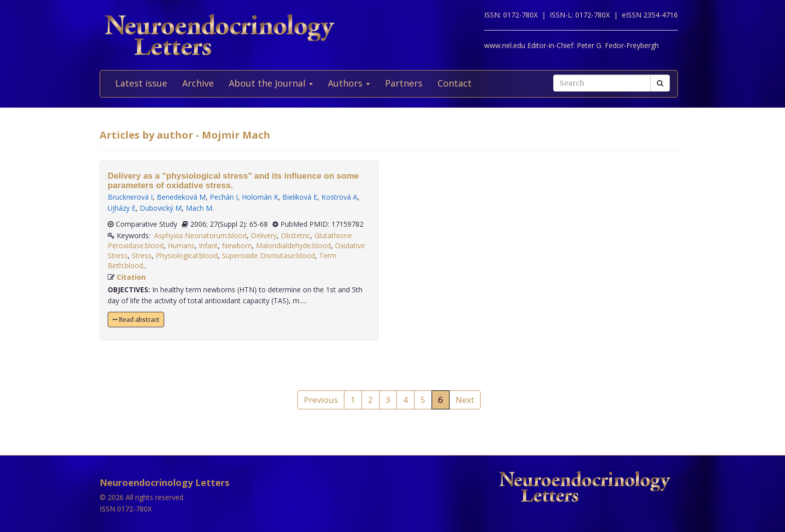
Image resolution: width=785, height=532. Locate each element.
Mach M (199, 208)
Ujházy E (122, 208)
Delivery (264, 235)
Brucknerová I (130, 197)
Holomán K (260, 197)
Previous (321, 400)
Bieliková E (300, 197)
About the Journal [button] (271, 83)
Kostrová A (339, 197)
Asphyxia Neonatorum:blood (201, 235)
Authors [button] (349, 83)
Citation (131, 277)
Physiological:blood (187, 255)
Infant (208, 245)
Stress (142, 255)
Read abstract (136, 320)
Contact (455, 83)
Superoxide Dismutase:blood (268, 255)
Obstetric (296, 235)
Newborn (237, 245)
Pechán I (224, 197)
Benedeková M (181, 197)
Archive (198, 83)
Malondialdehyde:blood (293, 245)
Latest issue (141, 83)
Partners (404, 83)
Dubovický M (161, 208)
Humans (181, 245)
